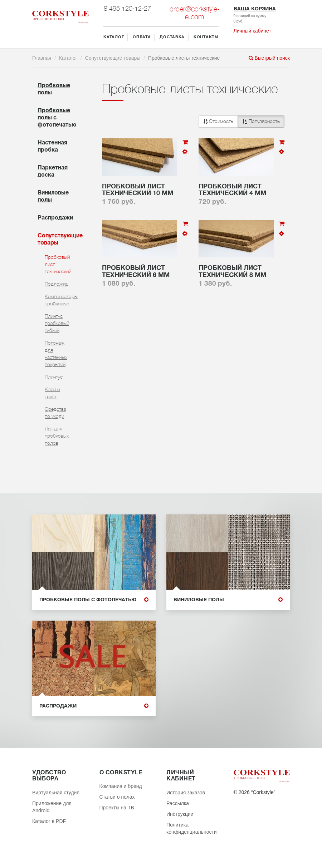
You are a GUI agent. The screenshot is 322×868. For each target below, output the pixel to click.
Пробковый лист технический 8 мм (232, 271)
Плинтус (54, 377)
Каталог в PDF (49, 821)
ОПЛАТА (142, 37)
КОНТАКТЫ (206, 37)
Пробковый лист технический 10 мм (138, 190)
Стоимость (218, 121)
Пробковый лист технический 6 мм (136, 271)
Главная (42, 58)
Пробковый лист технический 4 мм (232, 190)
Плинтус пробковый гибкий (57, 323)
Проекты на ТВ (117, 808)
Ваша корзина (255, 9)
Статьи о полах (117, 797)
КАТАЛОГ (114, 37)
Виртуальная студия (56, 793)
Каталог (68, 58)
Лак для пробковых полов (57, 436)
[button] (241, 122)
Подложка (56, 284)
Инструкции (180, 814)
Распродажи (55, 218)
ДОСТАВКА (172, 37)
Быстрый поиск (269, 58)
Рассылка (178, 803)
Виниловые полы (228, 600)
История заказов (186, 793)
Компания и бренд (121, 786)
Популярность (261, 121)
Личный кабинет (252, 31)
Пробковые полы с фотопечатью (94, 600)
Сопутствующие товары (113, 58)
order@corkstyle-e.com (195, 13)
